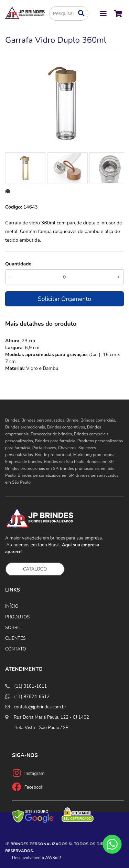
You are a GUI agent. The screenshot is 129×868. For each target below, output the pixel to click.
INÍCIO (12, 606)
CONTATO (16, 649)
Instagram (35, 774)
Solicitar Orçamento (64, 299)
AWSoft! (53, 858)
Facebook (34, 787)
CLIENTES (15, 638)
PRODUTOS (17, 617)
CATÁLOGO (35, 569)
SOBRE (13, 628)
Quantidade (18, 264)
